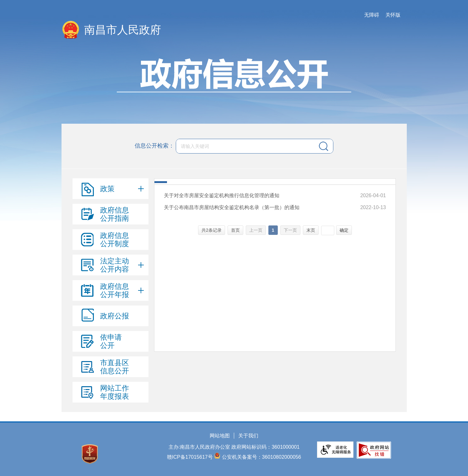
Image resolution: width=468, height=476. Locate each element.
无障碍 (372, 15)
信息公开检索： (154, 146)
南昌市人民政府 (123, 30)
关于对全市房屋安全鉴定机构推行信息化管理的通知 (222, 195)
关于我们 (248, 436)
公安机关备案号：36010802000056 (262, 457)
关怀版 (393, 15)
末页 (311, 230)
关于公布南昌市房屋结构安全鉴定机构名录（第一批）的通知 (232, 207)
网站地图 (220, 436)
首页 (235, 230)
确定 (344, 230)
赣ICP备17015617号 (190, 457)
